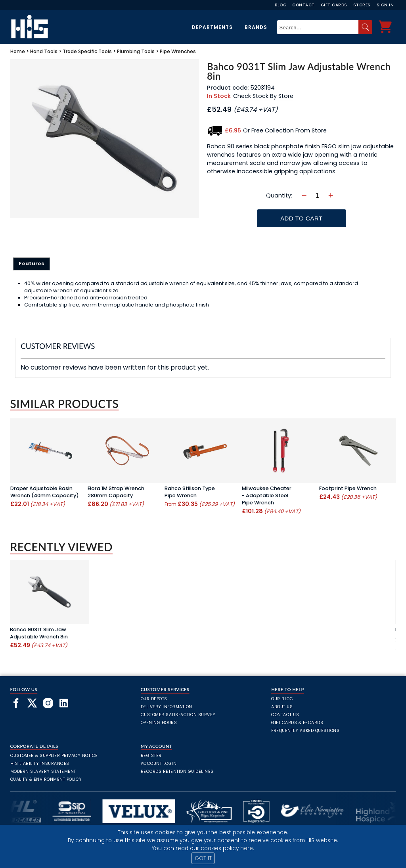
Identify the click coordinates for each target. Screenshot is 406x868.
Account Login (159, 764)
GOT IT (203, 858)
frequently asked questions (305, 731)
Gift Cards (334, 5)
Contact (304, 5)
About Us (282, 707)
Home (18, 51)
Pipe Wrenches (178, 51)
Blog (281, 5)
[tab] (32, 264)
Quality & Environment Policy (46, 779)
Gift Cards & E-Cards (297, 723)
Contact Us (285, 715)
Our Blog (282, 699)
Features (32, 263)
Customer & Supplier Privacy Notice (54, 756)
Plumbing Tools (136, 51)
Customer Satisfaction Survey (178, 715)
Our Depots (154, 699)
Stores (362, 5)
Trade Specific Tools (87, 51)
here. (247, 848)
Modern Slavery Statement (43, 771)
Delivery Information (167, 707)
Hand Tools (44, 51)
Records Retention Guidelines (177, 771)
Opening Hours (159, 723)
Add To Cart (301, 218)
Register (151, 756)
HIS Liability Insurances (40, 764)
